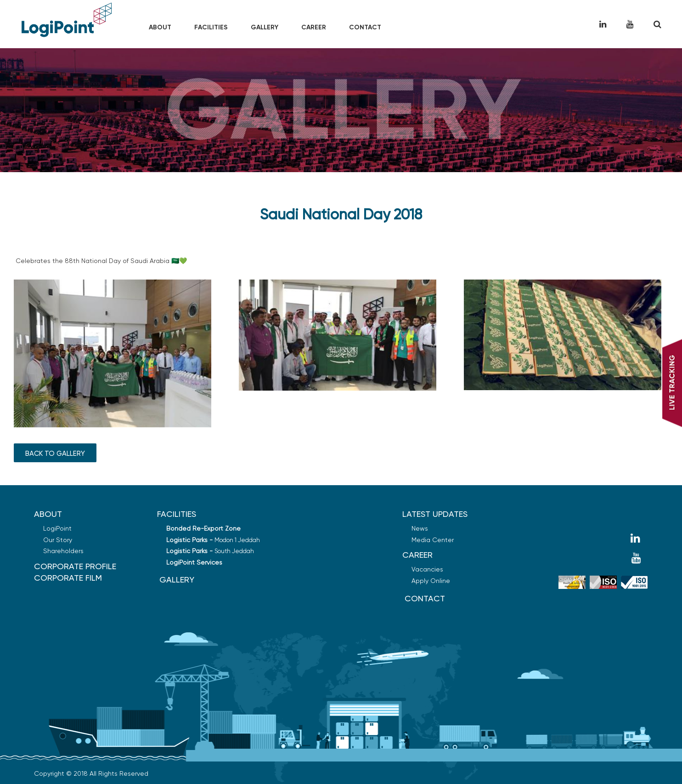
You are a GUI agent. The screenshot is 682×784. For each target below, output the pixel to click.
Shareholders (63, 551)
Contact (365, 27)
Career (314, 27)
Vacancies (427, 569)
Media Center (433, 540)
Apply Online (431, 581)
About (160, 27)
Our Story (58, 540)
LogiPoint (57, 528)
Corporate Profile (75, 566)
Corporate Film (68, 578)
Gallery (265, 27)
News (420, 528)
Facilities (211, 27)
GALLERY (177, 580)
